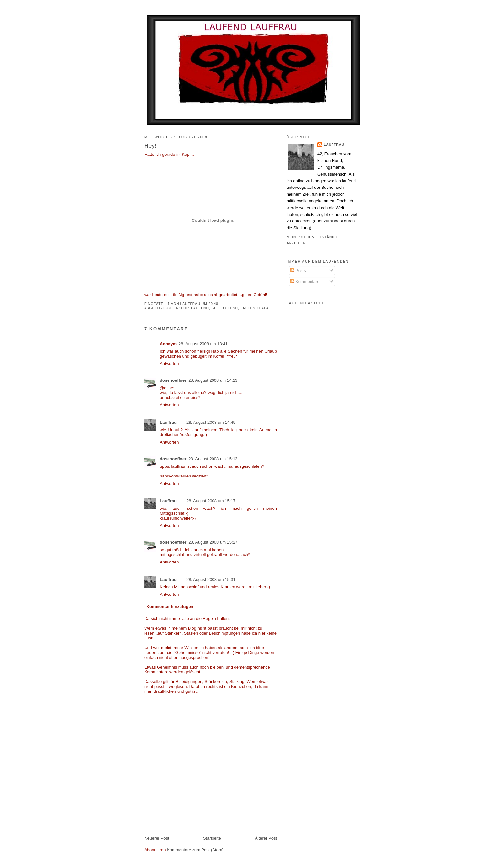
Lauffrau (191, 304)
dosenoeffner (173, 380)
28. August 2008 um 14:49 (211, 422)
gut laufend (224, 308)
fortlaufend (195, 308)
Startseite (212, 838)
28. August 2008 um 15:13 (213, 459)
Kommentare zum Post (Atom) (195, 850)
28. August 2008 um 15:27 (213, 542)
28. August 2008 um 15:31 (211, 579)
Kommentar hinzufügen (170, 607)
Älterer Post (266, 838)
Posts (298, 270)
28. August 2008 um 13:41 (203, 344)
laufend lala (254, 308)
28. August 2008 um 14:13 (213, 380)
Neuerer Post (157, 838)
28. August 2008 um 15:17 (211, 501)
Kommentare (305, 281)
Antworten (169, 364)
